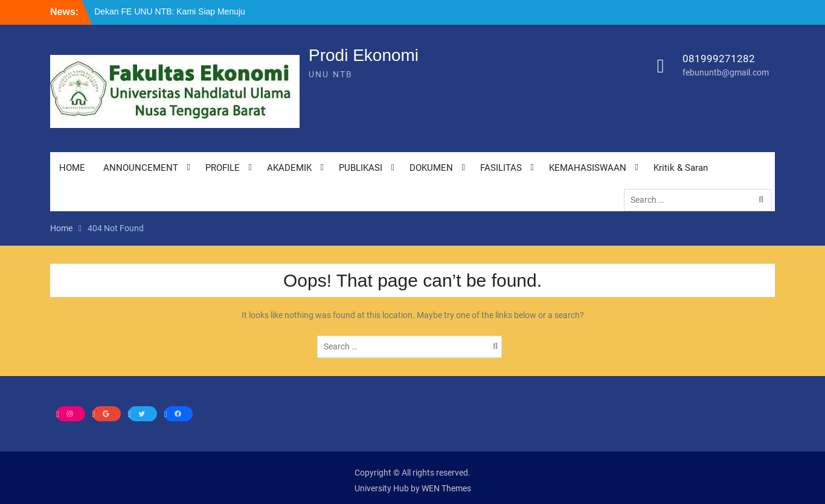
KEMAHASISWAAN (588, 168)
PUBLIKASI (361, 168)
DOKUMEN (431, 168)
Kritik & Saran (681, 168)
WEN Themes (446, 488)
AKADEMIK (289, 168)
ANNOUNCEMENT (141, 168)
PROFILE (223, 168)
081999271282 (719, 59)
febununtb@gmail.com (726, 72)
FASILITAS (501, 168)
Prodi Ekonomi (364, 55)
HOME (72, 168)
